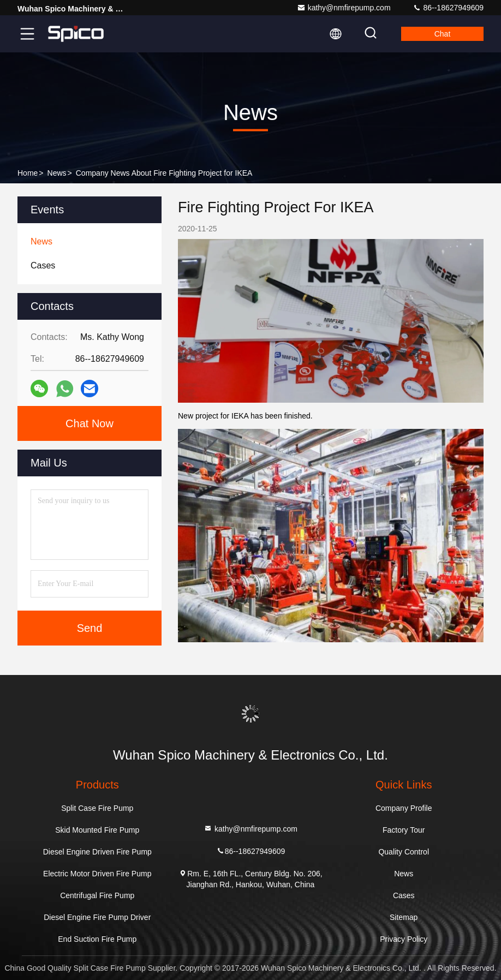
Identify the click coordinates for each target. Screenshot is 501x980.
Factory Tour (404, 830)
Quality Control (404, 852)
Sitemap (404, 917)
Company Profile (404, 808)
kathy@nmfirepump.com (344, 8)
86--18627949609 (448, 8)
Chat (443, 34)
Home (28, 173)
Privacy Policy (404, 939)
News (57, 173)
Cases (404, 895)
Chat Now (90, 423)
